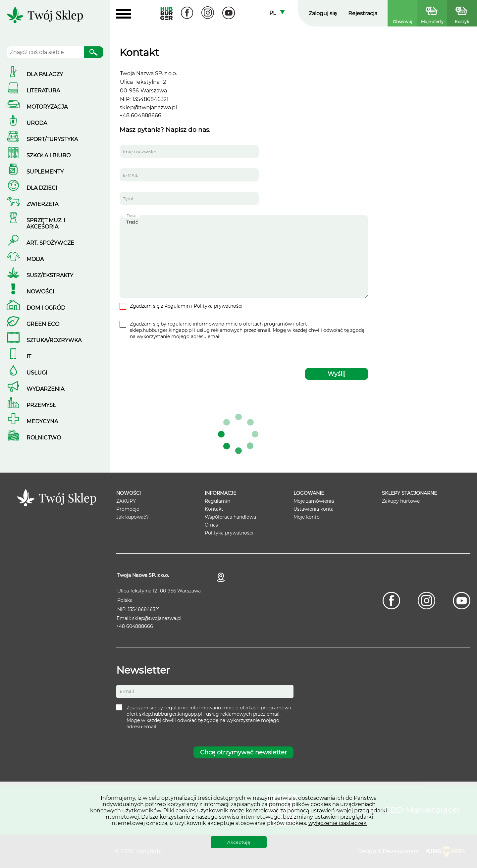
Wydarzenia (45, 389)
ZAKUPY (126, 501)
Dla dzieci (42, 188)
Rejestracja (363, 13)
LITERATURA (43, 91)
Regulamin (177, 306)
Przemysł (41, 405)
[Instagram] (208, 13)
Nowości (40, 292)
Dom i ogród (46, 308)
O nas (211, 525)
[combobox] (277, 13)
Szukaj (93, 53)
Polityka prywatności (218, 306)
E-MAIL (131, 175)
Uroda (37, 123)
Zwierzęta (42, 204)
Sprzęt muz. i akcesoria (46, 224)
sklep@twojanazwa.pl (148, 107)
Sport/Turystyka (52, 139)
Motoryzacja (47, 107)
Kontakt (214, 509)
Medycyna (42, 421)
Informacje (220, 493)
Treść (244, 257)
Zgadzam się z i (186, 306)
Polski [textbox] (277, 13)
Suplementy (45, 172)
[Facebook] (187, 13)
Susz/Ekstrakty (50, 275)
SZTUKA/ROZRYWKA (54, 340)
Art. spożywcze (50, 243)
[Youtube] (229, 13)
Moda (35, 259)
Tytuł (128, 199)
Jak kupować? (132, 517)
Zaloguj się (323, 13)
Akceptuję (239, 842)
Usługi (37, 373)
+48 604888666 (140, 115)
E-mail (127, 691)
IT (29, 357)
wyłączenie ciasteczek (338, 823)
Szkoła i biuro (49, 155)
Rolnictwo (44, 438)
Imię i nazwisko (140, 152)
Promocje (128, 509)
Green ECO (43, 324)
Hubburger (166, 13)
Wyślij (337, 374)
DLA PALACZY (45, 74)
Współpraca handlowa (230, 517)
